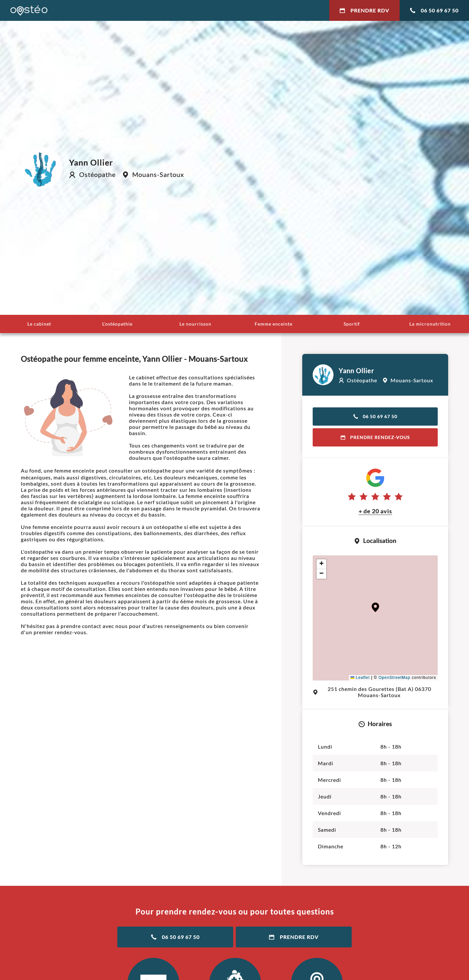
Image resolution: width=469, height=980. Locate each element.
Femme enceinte (274, 324)
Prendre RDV (364, 10)
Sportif (352, 324)
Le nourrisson (195, 324)
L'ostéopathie (117, 324)
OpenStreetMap (394, 678)
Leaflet (360, 678)
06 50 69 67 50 (434, 10)
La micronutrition (430, 324)
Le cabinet (39, 324)
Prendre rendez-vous (375, 437)
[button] (375, 607)
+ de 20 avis (375, 511)
